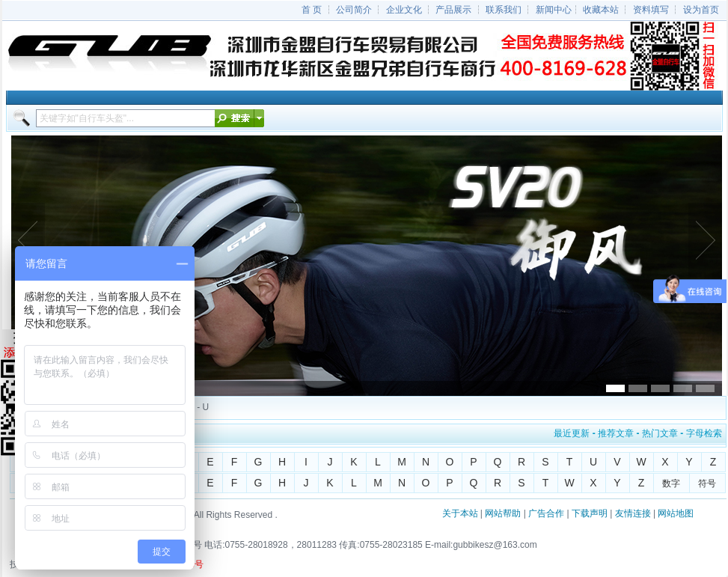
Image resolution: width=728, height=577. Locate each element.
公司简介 (354, 10)
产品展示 (453, 10)
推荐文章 (616, 433)
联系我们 (504, 10)
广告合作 (546, 513)
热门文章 (660, 433)
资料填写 (651, 10)
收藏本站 (601, 10)
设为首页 (701, 10)
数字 (671, 483)
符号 (707, 483)
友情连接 (633, 513)
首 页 (312, 10)
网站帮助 (503, 513)
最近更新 (572, 433)
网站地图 (676, 513)
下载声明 (590, 513)
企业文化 (404, 10)
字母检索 (704, 433)
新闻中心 (554, 10)
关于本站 (460, 513)
